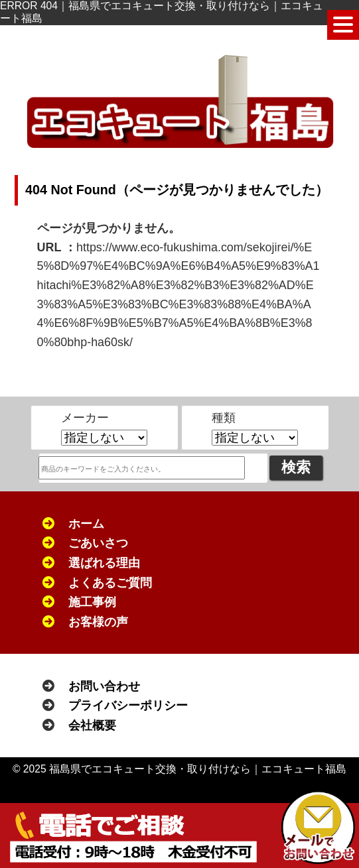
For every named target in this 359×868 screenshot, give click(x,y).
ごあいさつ (98, 543)
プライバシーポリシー (128, 706)
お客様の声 (98, 622)
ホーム (86, 524)
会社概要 (92, 725)
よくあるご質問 (110, 583)
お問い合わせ (104, 686)
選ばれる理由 (104, 563)
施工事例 (92, 602)
